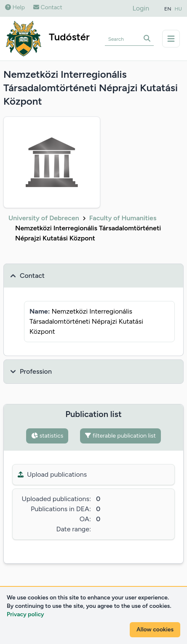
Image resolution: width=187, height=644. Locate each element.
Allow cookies (155, 629)
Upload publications (52, 474)
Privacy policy (25, 614)
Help (15, 7)
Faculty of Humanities (123, 218)
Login (141, 8)
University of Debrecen (44, 218)
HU (179, 9)
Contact (48, 7)
